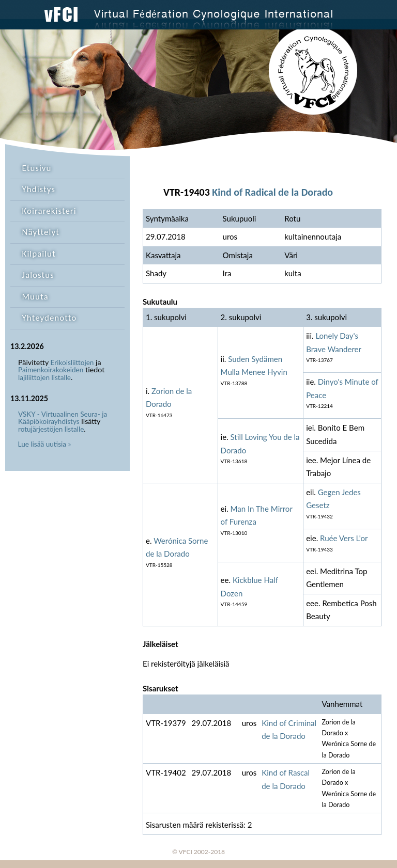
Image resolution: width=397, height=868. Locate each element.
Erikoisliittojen (72, 362)
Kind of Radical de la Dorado (272, 192)
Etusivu (37, 168)
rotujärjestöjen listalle (51, 429)
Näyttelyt (41, 232)
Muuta (35, 297)
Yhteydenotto (50, 318)
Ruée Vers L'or (344, 538)
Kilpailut (39, 254)
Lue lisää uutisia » (45, 444)
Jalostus (38, 275)
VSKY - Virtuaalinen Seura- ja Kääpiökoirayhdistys (63, 418)
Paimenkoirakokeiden (51, 370)
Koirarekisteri (49, 211)
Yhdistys (39, 189)
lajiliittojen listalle (44, 377)
